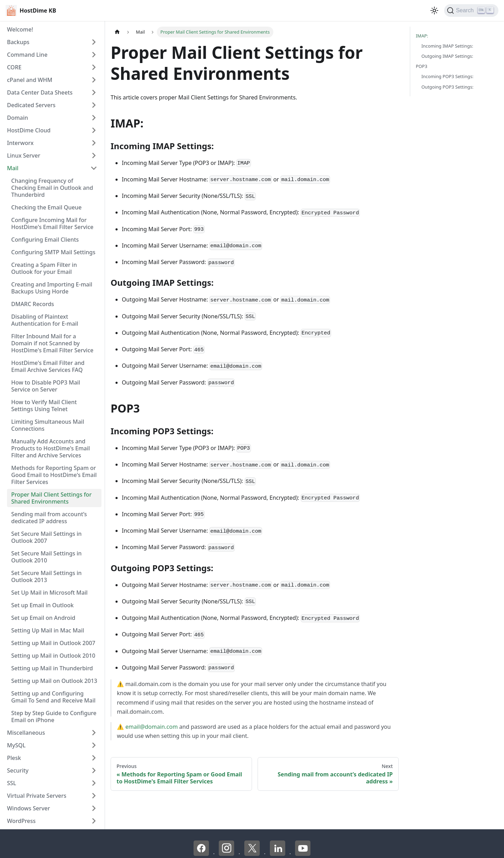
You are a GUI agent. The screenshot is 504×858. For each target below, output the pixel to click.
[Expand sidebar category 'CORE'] (94, 67)
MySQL (16, 745)
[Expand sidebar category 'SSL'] (94, 783)
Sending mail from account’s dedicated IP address (49, 518)
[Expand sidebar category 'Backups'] (94, 42)
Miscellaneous (26, 733)
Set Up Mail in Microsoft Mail (49, 593)
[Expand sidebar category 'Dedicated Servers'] (94, 105)
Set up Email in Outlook (42, 605)
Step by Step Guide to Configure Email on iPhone (54, 717)
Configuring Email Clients (45, 240)
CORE (14, 67)
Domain (17, 118)
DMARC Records (33, 304)
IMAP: (422, 36)
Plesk (14, 758)
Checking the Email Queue (46, 207)
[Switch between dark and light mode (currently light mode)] (434, 11)
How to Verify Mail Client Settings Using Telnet (44, 406)
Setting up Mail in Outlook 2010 (53, 656)
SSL (12, 783)
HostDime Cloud (29, 130)
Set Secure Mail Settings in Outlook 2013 (46, 576)
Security (18, 770)
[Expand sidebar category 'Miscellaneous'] (94, 733)
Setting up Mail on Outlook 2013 (54, 681)
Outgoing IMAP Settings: (447, 56)
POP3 (422, 66)
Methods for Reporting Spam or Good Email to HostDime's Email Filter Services (54, 475)
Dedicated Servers (31, 105)
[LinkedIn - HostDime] (278, 854)
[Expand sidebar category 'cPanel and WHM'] (94, 80)
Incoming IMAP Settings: (447, 46)
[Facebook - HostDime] (202, 854)
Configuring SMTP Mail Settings (53, 252)
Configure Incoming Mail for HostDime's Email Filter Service (52, 223)
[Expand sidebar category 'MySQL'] (94, 745)
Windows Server (29, 808)
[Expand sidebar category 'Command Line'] (94, 55)
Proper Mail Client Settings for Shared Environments (51, 498)
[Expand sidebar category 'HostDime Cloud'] (94, 130)
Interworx (20, 143)
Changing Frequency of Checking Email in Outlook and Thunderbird (52, 188)
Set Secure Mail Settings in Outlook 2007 (46, 537)
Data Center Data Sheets (40, 92)
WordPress (21, 821)
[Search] (471, 11)
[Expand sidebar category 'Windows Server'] (94, 808)
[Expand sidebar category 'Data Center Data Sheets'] (94, 92)
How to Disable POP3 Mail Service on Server (46, 386)
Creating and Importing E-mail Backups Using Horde (52, 288)
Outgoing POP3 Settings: (447, 87)
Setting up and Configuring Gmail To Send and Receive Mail (53, 697)
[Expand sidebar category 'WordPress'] (94, 821)
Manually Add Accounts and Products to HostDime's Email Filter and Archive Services (51, 448)
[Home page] (117, 32)
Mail (13, 168)
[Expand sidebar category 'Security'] (94, 770)
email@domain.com (152, 727)
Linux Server (24, 155)
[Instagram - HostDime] (227, 854)
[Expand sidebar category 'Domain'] (94, 118)
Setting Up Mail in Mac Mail (48, 630)
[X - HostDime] (253, 854)
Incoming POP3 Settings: (447, 76)
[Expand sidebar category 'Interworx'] (94, 143)
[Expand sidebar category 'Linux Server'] (94, 155)
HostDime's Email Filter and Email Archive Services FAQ (48, 366)
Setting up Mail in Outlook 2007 (53, 643)
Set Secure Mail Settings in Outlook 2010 (46, 557)
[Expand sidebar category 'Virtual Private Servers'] (94, 796)
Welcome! (20, 29)
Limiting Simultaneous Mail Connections (48, 425)
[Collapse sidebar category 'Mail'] (94, 168)
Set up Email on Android (43, 618)
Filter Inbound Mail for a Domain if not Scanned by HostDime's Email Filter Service (52, 343)
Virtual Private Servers (37, 796)
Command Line (27, 55)
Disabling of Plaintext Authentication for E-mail (45, 320)
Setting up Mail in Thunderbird (52, 668)
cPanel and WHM (30, 80)
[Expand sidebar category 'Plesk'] (94, 758)
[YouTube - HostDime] (303, 854)
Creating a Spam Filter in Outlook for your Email (44, 268)
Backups (18, 42)
